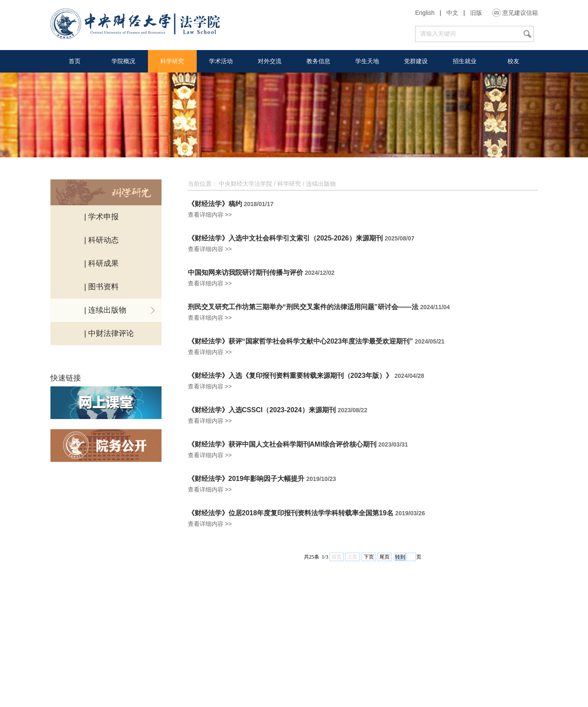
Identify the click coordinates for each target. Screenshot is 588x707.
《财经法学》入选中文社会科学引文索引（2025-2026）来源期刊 (286, 238)
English (425, 13)
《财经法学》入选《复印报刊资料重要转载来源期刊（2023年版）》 (290, 376)
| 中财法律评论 (109, 333)
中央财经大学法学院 (245, 184)
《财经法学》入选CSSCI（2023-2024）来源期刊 (262, 410)
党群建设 (416, 61)
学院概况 (123, 61)
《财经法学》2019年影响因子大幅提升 (246, 479)
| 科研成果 (102, 263)
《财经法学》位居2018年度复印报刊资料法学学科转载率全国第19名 (291, 513)
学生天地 (367, 61)
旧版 (476, 13)
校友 (513, 61)
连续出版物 (321, 184)
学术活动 (221, 61)
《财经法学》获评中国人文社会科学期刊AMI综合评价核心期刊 (282, 444)
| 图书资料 (102, 287)
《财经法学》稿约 (215, 204)
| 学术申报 (102, 217)
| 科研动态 (102, 240)
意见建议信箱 (520, 13)
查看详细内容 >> (210, 215)
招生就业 (465, 61)
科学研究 (172, 61)
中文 (452, 13)
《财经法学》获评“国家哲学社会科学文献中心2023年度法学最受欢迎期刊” (301, 341)
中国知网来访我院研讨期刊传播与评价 (245, 273)
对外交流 (270, 61)
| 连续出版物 (106, 310)
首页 (75, 61)
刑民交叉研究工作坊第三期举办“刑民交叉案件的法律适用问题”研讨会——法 (303, 307)
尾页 (385, 557)
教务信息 (318, 61)
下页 (369, 557)
